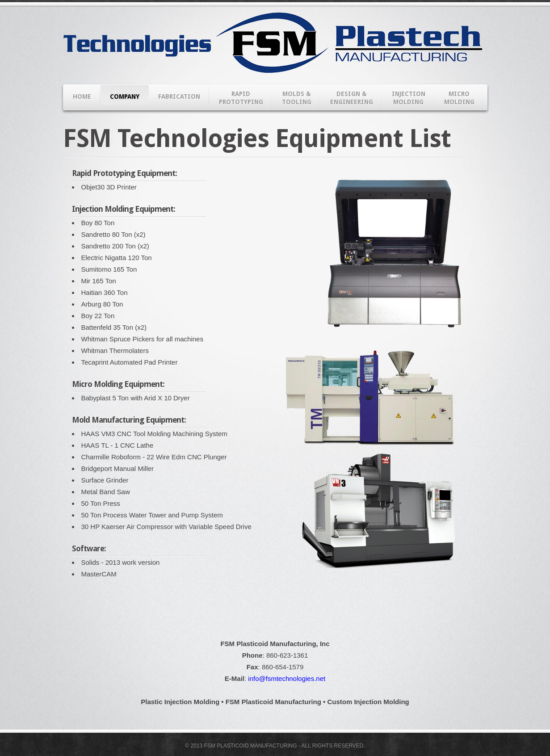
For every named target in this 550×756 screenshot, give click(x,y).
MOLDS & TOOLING (297, 98)
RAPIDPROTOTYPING (241, 98)
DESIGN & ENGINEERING (352, 98)
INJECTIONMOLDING (409, 98)
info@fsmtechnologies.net (287, 678)
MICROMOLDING (459, 98)
